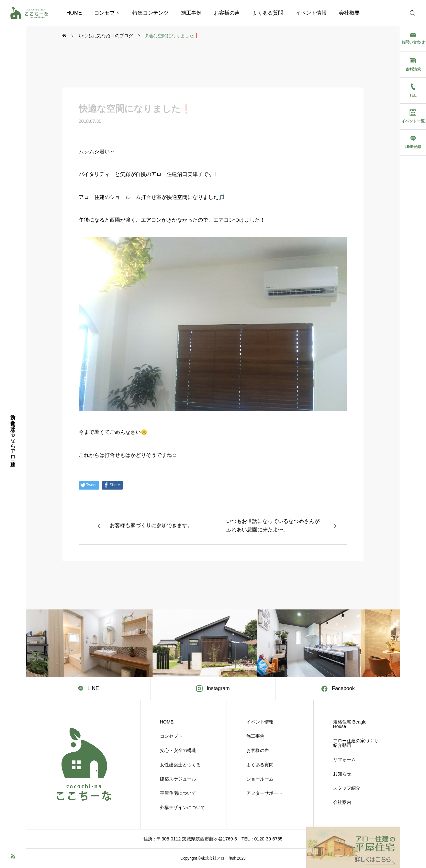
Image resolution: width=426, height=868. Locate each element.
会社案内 (342, 802)
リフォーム (344, 759)
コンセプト (107, 13)
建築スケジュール (178, 779)
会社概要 (349, 13)
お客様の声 (227, 13)
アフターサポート (264, 793)
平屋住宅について (178, 793)
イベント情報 (311, 13)
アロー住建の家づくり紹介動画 (356, 743)
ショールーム (260, 779)
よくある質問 (268, 13)
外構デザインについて (183, 807)
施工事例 (191, 13)
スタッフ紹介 (347, 788)
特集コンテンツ (151, 13)
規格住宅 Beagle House (350, 724)
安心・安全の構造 (178, 750)
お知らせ (342, 774)
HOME (74, 13)
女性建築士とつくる (180, 765)
